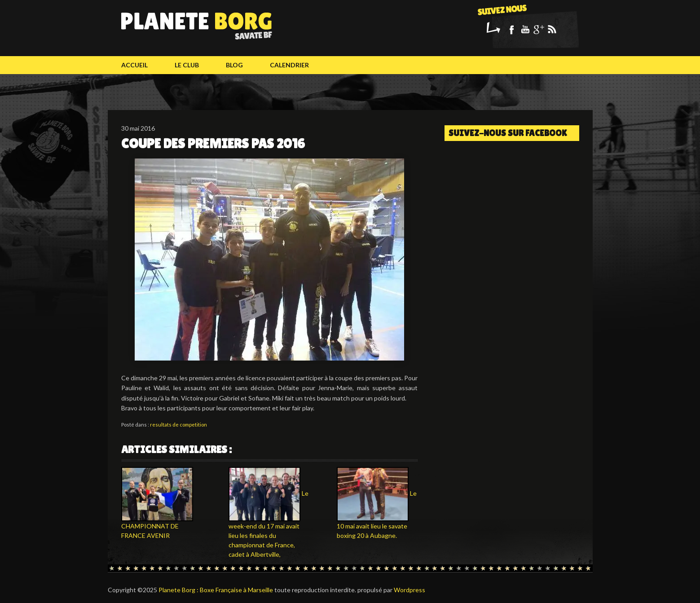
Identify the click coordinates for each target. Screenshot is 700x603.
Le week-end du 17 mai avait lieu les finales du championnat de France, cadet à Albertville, (269, 524)
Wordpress (409, 590)
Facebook (511, 29)
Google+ (538, 29)
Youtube (525, 29)
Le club (187, 65)
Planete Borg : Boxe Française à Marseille (216, 590)
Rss (552, 29)
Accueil (134, 65)
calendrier (289, 65)
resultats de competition (178, 425)
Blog (234, 65)
